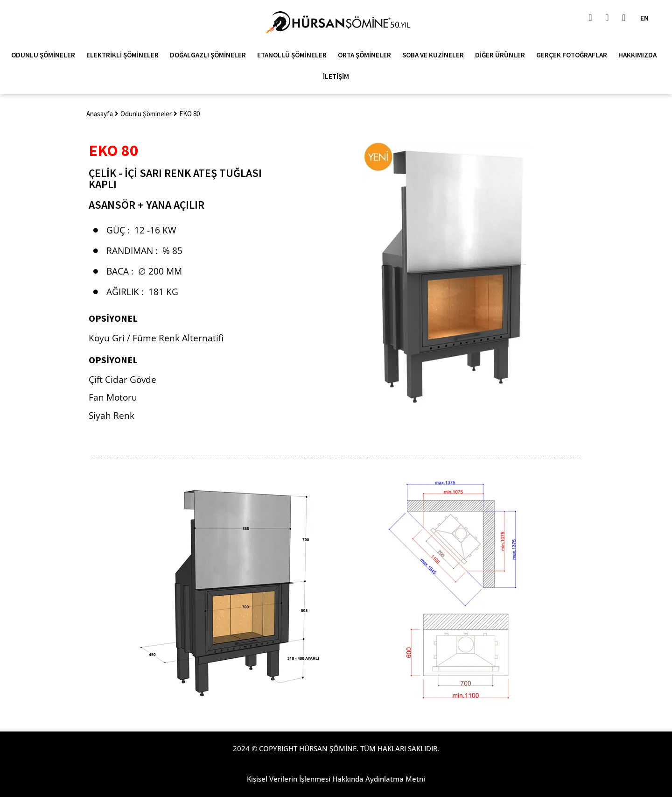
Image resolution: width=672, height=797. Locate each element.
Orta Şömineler (367, 55)
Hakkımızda (640, 55)
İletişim (336, 76)
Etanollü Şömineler (294, 55)
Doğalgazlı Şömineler (210, 55)
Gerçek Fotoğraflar (574, 55)
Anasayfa (100, 114)
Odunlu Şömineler (45, 55)
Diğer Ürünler (502, 55)
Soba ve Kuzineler (435, 55)
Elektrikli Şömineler (125, 55)
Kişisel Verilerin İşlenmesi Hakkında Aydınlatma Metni (336, 779)
